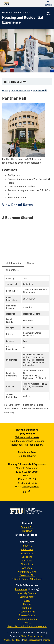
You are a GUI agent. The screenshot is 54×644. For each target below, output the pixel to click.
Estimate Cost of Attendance (27, 579)
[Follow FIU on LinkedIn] (21, 535)
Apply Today (26, 434)
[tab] (13, 263)
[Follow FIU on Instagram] (17, 535)
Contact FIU (27, 527)
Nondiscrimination (27, 619)
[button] (48, 4)
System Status (27, 612)
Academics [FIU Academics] (27, 553)
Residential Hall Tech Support (27, 445)
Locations (27, 557)
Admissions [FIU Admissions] (27, 549)
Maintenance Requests (27, 437)
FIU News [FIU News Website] (27, 531)
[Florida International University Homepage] (15, 4)
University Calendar (27, 593)
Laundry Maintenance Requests (27, 441)
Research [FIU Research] (27, 561)
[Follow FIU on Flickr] (37, 535)
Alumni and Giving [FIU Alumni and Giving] (27, 572)
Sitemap (46, 640)
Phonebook (21, 589)
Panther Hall (40, 91)
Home (5, 91)
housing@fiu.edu (31, 487)
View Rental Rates (17, 205)
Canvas (27, 604)
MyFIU (27, 600)
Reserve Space (27, 615)
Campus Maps (27, 597)
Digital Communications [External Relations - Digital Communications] (32, 636)
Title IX (27, 623)
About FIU (27, 546)
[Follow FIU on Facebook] (25, 535)
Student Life (27, 564)
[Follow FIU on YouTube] (33, 535)
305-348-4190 (29, 483)
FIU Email (27, 608)
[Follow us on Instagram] (25, 492)
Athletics (27, 568)
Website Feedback (13, 640)
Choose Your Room (21, 91)
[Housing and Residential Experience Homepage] (23, 20)
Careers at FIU (27, 575)
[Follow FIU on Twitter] (29, 535)
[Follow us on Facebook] (29, 492)
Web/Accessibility (32, 640)
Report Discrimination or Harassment (27, 626)
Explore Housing (27, 456)
